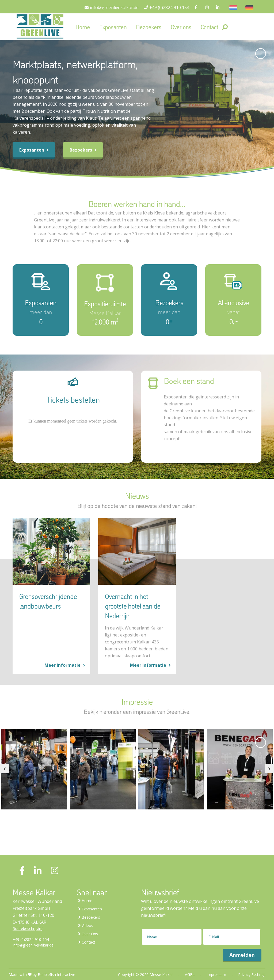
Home (83, 27)
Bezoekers (149, 27)
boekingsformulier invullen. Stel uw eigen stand (205, 421)
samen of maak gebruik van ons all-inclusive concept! (208, 435)
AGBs (190, 975)
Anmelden (242, 955)
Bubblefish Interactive (56, 975)
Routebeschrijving (28, 928)
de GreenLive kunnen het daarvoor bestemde (209, 411)
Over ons (181, 27)
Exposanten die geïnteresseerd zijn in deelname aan (201, 400)
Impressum (216, 975)
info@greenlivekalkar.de (33, 945)
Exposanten (113, 27)
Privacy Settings (252, 975)
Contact (209, 27)
